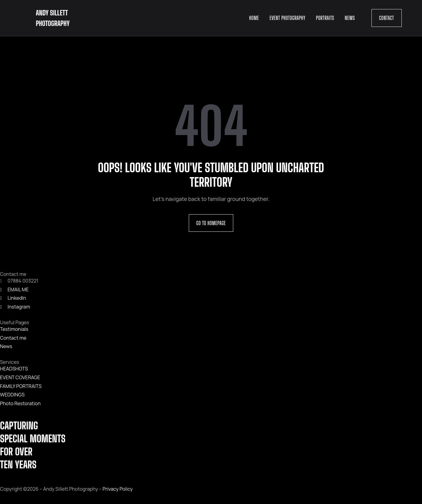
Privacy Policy (118, 489)
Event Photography (287, 18)
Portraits (325, 18)
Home (254, 18)
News (350, 18)
